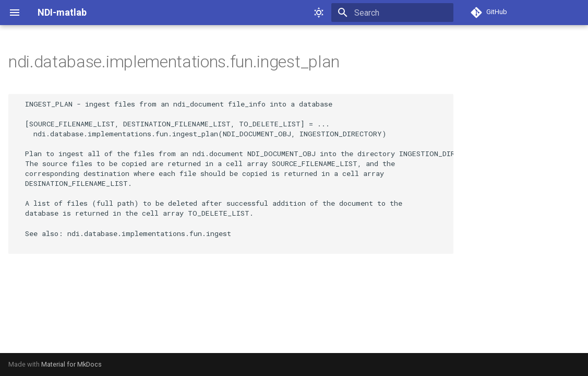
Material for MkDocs (71, 364)
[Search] (392, 13)
